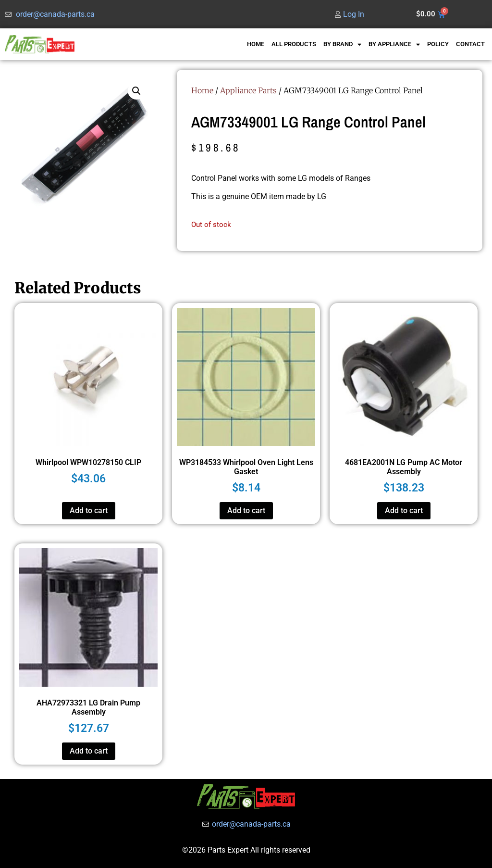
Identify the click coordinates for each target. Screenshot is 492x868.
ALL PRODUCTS (294, 44)
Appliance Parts (248, 90)
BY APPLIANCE (394, 44)
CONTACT (470, 44)
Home (202, 90)
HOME (256, 44)
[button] (136, 91)
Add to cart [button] (89, 510)
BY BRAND (342, 44)
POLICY (438, 44)
